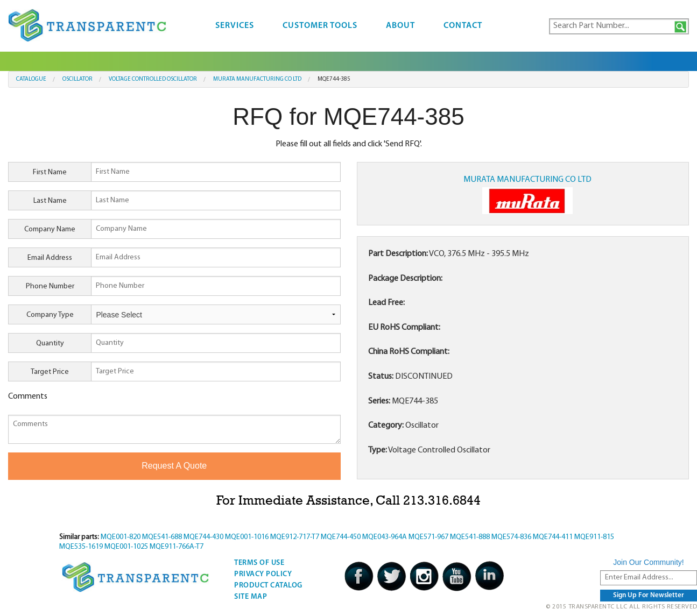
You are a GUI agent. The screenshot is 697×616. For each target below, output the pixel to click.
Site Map (251, 597)
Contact (463, 26)
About (400, 26)
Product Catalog (268, 586)
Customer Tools (320, 26)
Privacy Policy (263, 574)
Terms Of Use (259, 563)
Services (235, 26)
